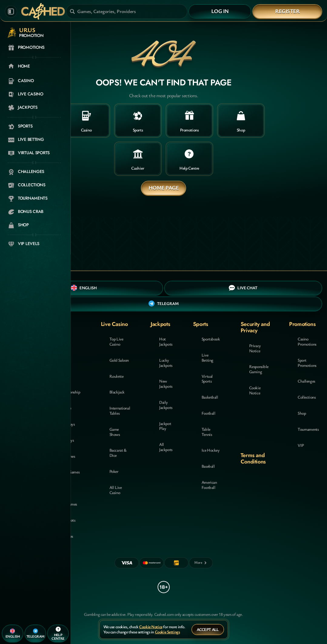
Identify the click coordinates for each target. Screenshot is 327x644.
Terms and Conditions (253, 458)
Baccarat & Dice (118, 453)
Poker (114, 471)
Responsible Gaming (259, 369)
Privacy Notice (255, 348)
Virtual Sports (207, 379)
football (209, 413)
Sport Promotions (307, 363)
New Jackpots (166, 383)
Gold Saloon (119, 360)
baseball (208, 466)
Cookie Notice (255, 390)
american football (209, 485)
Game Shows (115, 432)
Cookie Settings (167, 632)
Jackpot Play (165, 426)
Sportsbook (211, 339)
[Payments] (201, 563)
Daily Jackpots (166, 405)
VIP (301, 445)
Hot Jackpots (166, 341)
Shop (302, 413)
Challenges (306, 381)
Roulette (117, 376)
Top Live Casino (116, 341)
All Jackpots (166, 447)
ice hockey (211, 450)
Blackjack (117, 392)
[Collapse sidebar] (11, 12)
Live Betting (207, 357)
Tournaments (308, 429)
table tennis (207, 432)
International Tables (120, 410)
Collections (307, 397)
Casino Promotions (307, 341)
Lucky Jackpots (166, 363)
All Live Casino (116, 490)
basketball (210, 397)
